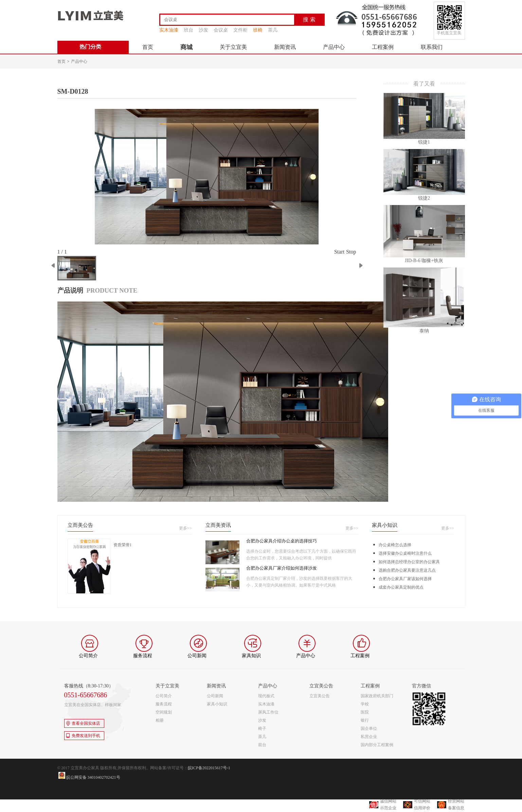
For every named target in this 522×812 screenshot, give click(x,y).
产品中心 (334, 47)
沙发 (203, 30)
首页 (148, 47)
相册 (160, 720)
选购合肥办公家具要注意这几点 (407, 570)
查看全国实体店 (83, 723)
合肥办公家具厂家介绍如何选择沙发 (282, 568)
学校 (365, 704)
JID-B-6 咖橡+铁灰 (424, 261)
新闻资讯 (285, 47)
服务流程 (164, 704)
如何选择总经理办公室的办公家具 (409, 562)
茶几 (273, 30)
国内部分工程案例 (377, 745)
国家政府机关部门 (377, 696)
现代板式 (266, 696)
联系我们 (432, 47)
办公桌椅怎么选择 (395, 545)
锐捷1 (424, 142)
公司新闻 (215, 696)
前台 (262, 745)
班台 (188, 30)
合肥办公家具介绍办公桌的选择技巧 (282, 541)
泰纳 (424, 331)
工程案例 (383, 47)
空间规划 (164, 712)
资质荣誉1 (123, 545)
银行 (365, 720)
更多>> (185, 528)
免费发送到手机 (83, 736)
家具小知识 (217, 704)
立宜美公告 (320, 696)
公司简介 (164, 696)
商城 (186, 47)
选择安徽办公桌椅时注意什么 (405, 553)
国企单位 (369, 728)
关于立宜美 (233, 47)
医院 (365, 712)
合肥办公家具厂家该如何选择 (405, 579)
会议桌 (221, 30)
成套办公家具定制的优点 (401, 587)
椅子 (262, 728)
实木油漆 (169, 30)
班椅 (258, 30)
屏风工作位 (268, 712)
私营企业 (369, 737)
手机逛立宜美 (449, 33)
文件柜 (240, 30)
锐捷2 (424, 198)
